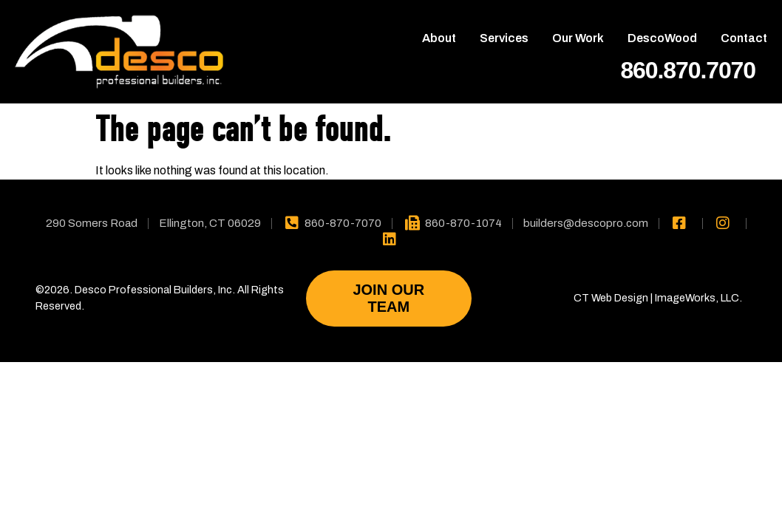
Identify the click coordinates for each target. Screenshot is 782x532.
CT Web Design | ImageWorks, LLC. (658, 298)
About (439, 38)
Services (504, 38)
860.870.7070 (688, 70)
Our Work (578, 38)
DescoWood (662, 38)
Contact (744, 38)
